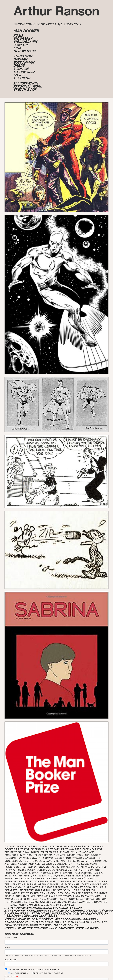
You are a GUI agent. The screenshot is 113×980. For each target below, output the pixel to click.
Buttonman (24, 63)
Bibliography (26, 42)
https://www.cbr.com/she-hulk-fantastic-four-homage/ (52, 928)
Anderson (23, 56)
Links (19, 48)
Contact (21, 45)
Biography (23, 39)
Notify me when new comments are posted (33, 970)
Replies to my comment (48, 973)
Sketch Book (25, 90)
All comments (18, 973)
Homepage (11, 960)
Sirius (19, 75)
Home (19, 35)
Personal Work (28, 86)
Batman (21, 59)
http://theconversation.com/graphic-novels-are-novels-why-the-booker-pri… (56, 915)
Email (8, 947)
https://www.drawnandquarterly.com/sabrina (44, 908)
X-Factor (22, 78)
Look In (21, 69)
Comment (10, 976)
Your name (11, 938)
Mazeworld (24, 72)
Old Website (25, 51)
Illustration (26, 83)
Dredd (19, 66)
